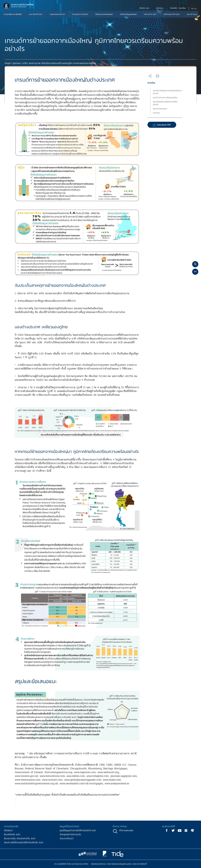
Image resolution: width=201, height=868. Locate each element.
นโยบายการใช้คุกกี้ (140, 864)
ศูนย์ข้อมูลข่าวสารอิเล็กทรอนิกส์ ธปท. (78, 830)
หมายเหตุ (156, 113)
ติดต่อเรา (8, 830)
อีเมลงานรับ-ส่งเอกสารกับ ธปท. (20, 838)
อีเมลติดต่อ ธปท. (12, 834)
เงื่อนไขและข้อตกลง (98, 864)
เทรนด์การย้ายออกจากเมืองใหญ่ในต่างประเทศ (167, 92)
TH (192, 9)
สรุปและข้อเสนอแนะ (160, 109)
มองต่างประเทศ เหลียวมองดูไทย (165, 98)
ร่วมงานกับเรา (67, 838)
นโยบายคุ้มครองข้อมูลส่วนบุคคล (119, 864)
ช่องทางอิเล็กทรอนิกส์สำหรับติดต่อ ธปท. (24, 842)
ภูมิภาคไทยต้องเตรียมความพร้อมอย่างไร (165, 103)
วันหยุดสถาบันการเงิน (70, 834)
